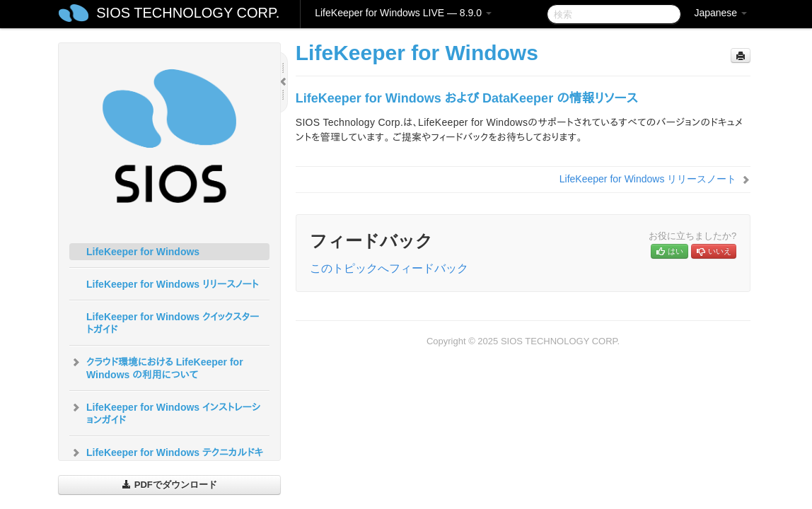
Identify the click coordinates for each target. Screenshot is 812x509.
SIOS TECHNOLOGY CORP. (188, 13)
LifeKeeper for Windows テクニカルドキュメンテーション (166, 457)
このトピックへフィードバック (389, 268)
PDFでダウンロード (169, 485)
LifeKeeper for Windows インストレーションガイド (165, 412)
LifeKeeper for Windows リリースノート (173, 284)
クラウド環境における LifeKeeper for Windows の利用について (156, 367)
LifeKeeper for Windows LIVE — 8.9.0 (403, 13)
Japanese (720, 13)
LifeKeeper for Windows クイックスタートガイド (173, 323)
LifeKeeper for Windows (143, 252)
